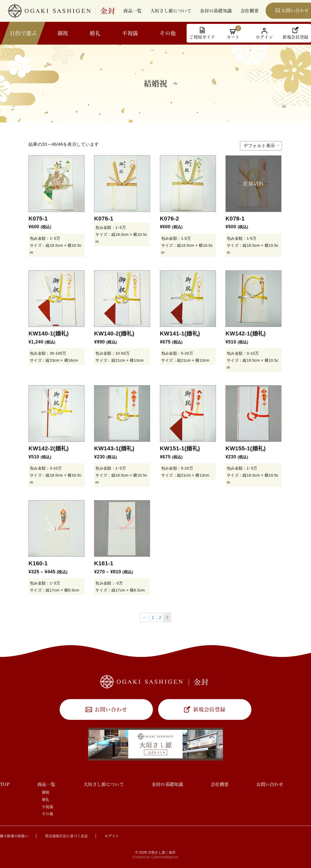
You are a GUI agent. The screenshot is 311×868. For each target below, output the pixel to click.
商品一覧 (133, 11)
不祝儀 (130, 33)
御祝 (63, 33)
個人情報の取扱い (14, 836)
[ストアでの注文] (261, 146)
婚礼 (95, 33)
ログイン (112, 836)
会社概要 (250, 11)
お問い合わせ (111, 709)
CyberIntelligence (165, 857)
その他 (168, 33)
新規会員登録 (209, 709)
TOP (5, 784)
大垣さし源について (171, 11)
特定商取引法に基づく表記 (67, 836)
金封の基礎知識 (216, 11)
